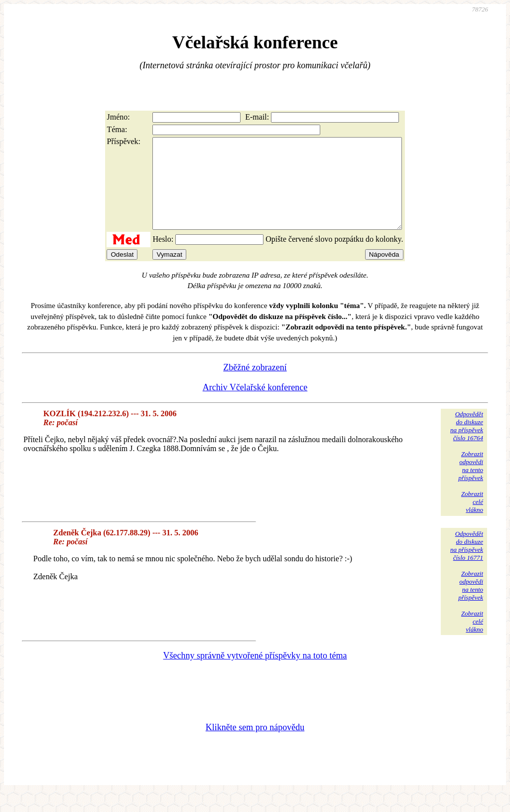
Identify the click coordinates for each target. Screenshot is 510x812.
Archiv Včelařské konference (255, 405)
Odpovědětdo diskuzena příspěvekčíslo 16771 (467, 564)
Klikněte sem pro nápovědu (255, 745)
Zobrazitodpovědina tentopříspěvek (471, 484)
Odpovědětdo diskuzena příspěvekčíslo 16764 (467, 444)
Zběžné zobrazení (255, 385)
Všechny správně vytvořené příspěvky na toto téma (255, 673)
